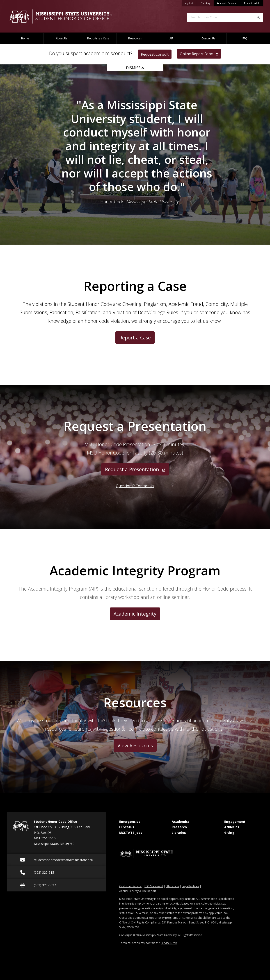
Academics (181, 822)
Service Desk (169, 943)
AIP (172, 38)
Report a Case (135, 338)
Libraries (179, 833)
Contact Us (208, 38)
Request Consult (155, 54)
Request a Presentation (135, 469)
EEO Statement (154, 886)
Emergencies (130, 822)
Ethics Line (172, 886)
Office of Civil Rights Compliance (140, 922)
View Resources (135, 745)
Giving (229, 833)
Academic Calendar (227, 3)
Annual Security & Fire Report (138, 891)
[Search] (258, 17)
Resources (135, 38)
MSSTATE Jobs (131, 833)
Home (25, 38)
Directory (207, 2)
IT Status (127, 827)
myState (191, 2)
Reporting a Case (98, 38)
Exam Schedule (252, 3)
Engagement (235, 822)
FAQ (245, 38)
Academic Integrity (135, 614)
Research (179, 827)
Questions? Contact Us (135, 486)
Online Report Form (199, 54)
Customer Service (130, 886)
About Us (62, 38)
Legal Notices (190, 886)
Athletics (232, 827)
